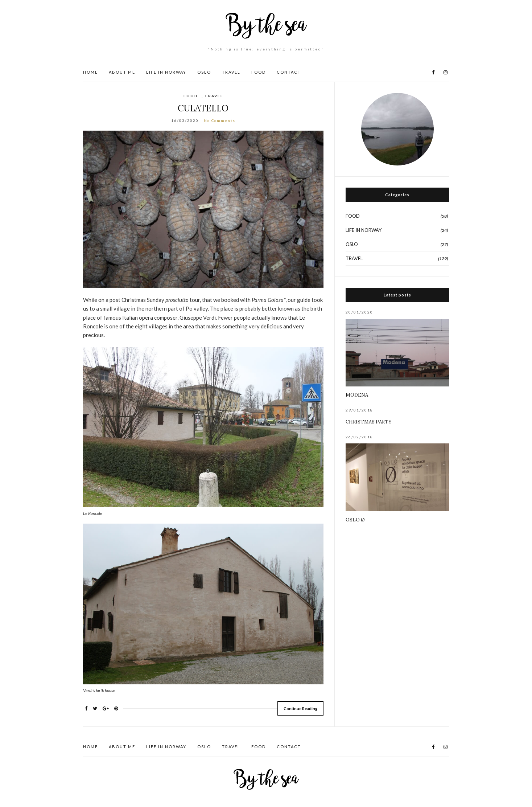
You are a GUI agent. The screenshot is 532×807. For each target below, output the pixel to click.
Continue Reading (300, 708)
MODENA (357, 395)
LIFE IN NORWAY (166, 72)
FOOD (259, 72)
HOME (90, 72)
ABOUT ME (122, 72)
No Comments (220, 120)
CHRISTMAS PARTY (369, 422)
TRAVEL (231, 72)
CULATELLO (203, 108)
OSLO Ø (355, 520)
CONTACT (289, 72)
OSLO (204, 72)
